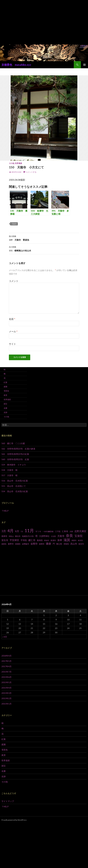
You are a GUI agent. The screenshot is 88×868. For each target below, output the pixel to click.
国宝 (5, 404)
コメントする (31, 172)
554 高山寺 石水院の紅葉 (15, 491)
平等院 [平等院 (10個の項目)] (24, 540)
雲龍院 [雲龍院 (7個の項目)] (66, 544)
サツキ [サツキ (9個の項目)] (38, 531)
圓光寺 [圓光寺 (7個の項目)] (18, 536)
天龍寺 (14, 224)
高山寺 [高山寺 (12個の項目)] (74, 544)
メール (13, 331)
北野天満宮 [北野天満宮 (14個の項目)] (80, 531)
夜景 (5, 395)
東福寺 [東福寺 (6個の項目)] (47, 540)
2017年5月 (7, 661)
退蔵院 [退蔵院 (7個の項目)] (18, 544)
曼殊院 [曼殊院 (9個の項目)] (40, 540)
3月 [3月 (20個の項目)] (4, 531)
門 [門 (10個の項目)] (54, 544)
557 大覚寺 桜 (9, 475)
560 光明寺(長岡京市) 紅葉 (15, 459)
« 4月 (5, 637)
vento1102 (16, 172)
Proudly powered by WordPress (14, 820)
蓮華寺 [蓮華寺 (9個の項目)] (11, 544)
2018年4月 (7, 656)
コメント (14, 281)
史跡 (5, 412)
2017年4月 (7, 666)
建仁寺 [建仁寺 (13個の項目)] (32, 540)
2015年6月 (7, 677)
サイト (12, 344)
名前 (12, 319)
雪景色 (6, 391)
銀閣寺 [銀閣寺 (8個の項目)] (42, 544)
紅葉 (5, 382)
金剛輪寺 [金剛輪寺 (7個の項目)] (25, 544)
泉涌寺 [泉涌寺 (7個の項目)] (53, 540)
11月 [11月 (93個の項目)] (29, 530)
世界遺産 (19, 163)
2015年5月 (7, 682)
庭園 (5, 387)
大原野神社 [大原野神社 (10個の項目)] (44, 536)
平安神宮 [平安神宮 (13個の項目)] (14, 540)
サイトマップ (8, 801)
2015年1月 (7, 704)
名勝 (5, 408)
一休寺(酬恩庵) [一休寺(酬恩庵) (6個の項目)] (48, 531)
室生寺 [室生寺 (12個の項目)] (5, 540)
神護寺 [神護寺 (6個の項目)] (74, 540)
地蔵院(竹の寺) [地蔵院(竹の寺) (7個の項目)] (28, 536)
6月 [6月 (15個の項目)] (17, 531)
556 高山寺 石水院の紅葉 (15, 481)
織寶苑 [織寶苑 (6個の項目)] (4, 544)
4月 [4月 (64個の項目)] (11, 531)
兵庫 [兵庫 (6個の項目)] (71, 531)
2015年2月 (7, 698)
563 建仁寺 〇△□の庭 (13, 443)
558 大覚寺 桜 (9, 470)
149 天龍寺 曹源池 (44, 238)
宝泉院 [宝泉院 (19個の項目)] (79, 536)
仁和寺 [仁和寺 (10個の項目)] (65, 531)
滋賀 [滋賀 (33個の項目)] (67, 540)
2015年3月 (7, 693)
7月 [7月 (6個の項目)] (22, 531)
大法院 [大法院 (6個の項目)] (53, 536)
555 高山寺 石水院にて (14, 486)
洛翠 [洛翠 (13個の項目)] (60, 540)
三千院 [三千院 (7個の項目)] (58, 531)
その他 (12, 163)
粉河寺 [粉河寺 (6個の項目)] (80, 540)
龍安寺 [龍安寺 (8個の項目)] (81, 544)
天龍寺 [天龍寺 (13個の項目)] (61, 536)
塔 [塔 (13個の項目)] (36, 536)
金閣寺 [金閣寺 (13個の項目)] (34, 544)
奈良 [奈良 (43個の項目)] (69, 535)
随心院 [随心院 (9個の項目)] (59, 544)
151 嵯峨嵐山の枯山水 (44, 249)
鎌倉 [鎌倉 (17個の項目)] (49, 544)
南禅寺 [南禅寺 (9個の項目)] (4, 536)
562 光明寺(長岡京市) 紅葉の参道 (18, 449)
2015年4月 (7, 688)
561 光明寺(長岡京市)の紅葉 (15, 454)
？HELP (5, 511)
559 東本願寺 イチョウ (14, 465)
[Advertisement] (44, 22)
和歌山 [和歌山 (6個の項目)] (11, 536)
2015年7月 (7, 672)
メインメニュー (84, 65)
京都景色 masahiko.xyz (16, 65)
